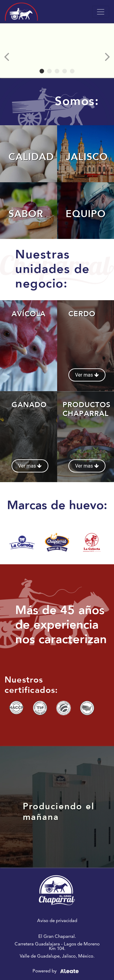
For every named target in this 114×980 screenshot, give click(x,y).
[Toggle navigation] (101, 12)
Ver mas (87, 375)
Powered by (57, 971)
